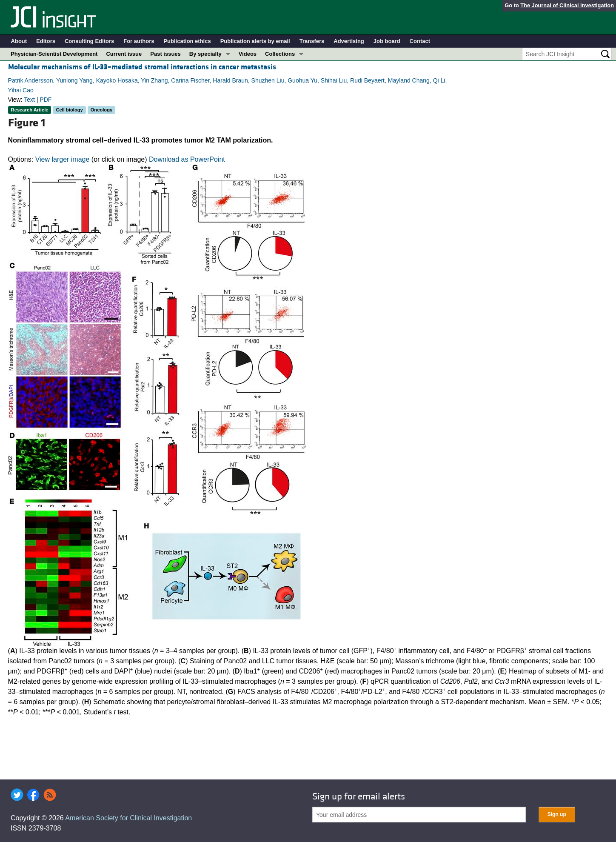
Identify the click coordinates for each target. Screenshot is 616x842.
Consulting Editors (89, 41)
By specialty (205, 54)
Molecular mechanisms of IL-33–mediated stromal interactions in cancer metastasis (142, 67)
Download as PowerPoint (187, 159)
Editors (46, 41)
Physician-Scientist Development (54, 54)
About (19, 41)
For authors (139, 41)
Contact (420, 41)
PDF (46, 100)
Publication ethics (187, 41)
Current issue (124, 54)
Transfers (312, 41)
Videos (248, 54)
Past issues (165, 54)
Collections (280, 54)
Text (29, 100)
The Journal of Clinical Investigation (567, 5)
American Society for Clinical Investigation (128, 818)
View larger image (63, 159)
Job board (387, 41)
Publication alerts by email (255, 41)
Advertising (349, 41)
